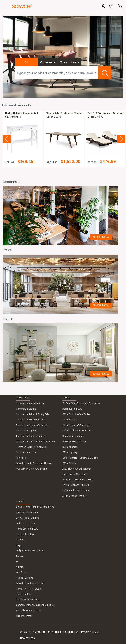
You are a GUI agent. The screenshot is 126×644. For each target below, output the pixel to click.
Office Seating (69, 420)
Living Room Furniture (27, 512)
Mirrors (19, 567)
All (26, 62)
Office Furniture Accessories (76, 490)
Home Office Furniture (27, 529)
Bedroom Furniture (25, 523)
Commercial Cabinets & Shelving (32, 425)
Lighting (20, 540)
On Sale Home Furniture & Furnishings (35, 507)
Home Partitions (24, 594)
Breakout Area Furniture (74, 441)
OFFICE (66, 398)
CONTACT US (27, 632)
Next (121, 139)
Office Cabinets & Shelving (76, 425)
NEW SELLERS (28, 638)
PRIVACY (84, 632)
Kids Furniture (23, 572)
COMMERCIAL (23, 398)
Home (75, 62)
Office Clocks (69, 463)
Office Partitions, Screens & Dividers (80, 458)
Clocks (19, 556)
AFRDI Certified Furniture (74, 496)
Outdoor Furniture (25, 534)
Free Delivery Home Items (28, 610)
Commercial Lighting (27, 430)
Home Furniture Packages (29, 589)
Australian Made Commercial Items (33, 463)
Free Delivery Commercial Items (32, 469)
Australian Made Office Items (77, 469)
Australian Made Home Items (30, 583)
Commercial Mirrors (26, 452)
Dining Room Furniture (27, 518)
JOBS (51, 632)
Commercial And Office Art (76, 485)
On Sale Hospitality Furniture (30, 403)
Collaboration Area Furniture (77, 430)
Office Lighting (70, 452)
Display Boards (70, 447)
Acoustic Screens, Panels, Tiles (77, 480)
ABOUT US (41, 632)
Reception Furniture (72, 409)
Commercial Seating (26, 409)
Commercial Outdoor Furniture (31, 436)
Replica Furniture (24, 578)
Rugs (19, 545)
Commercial (48, 62)
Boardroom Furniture (73, 436)
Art (17, 561)
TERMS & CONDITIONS (67, 632)
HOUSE (20, 501)
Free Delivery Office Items (75, 474)
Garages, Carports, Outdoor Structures (35, 605)
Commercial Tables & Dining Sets (32, 414)
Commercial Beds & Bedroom (31, 420)
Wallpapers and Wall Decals (30, 550)
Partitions (21, 458)
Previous (7, 139)
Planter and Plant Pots (27, 600)
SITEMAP (95, 632)
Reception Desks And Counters (31, 447)
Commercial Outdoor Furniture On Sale (36, 441)
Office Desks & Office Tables (76, 414)
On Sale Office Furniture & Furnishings (81, 403)
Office (63, 62)
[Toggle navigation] (4, 7)
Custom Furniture (25, 616)
